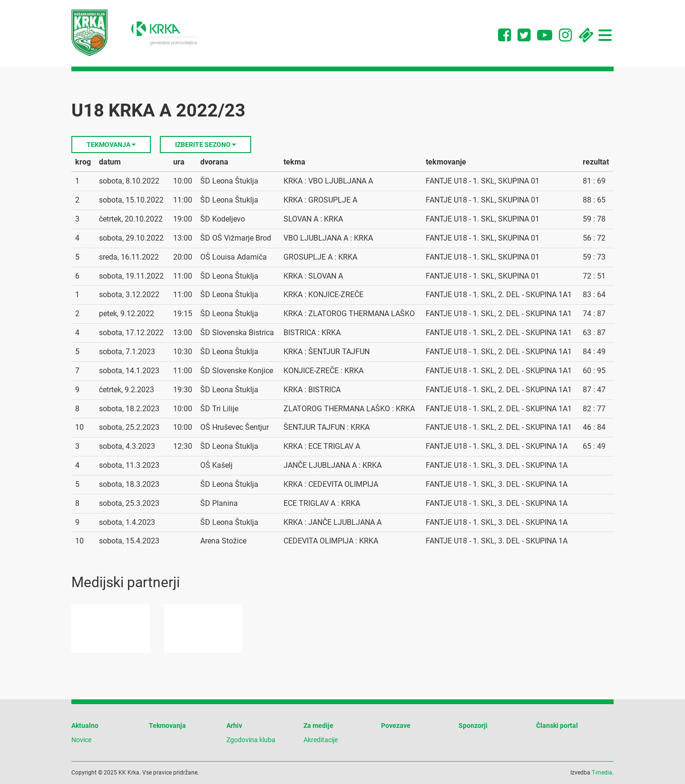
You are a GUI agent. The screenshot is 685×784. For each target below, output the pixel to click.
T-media (602, 773)
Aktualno (85, 726)
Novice (81, 740)
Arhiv (234, 726)
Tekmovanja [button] (111, 145)
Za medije (318, 726)
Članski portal (557, 726)
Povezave (396, 726)
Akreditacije (321, 740)
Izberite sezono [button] (205, 145)
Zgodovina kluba (251, 740)
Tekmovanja (167, 726)
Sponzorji (473, 726)
